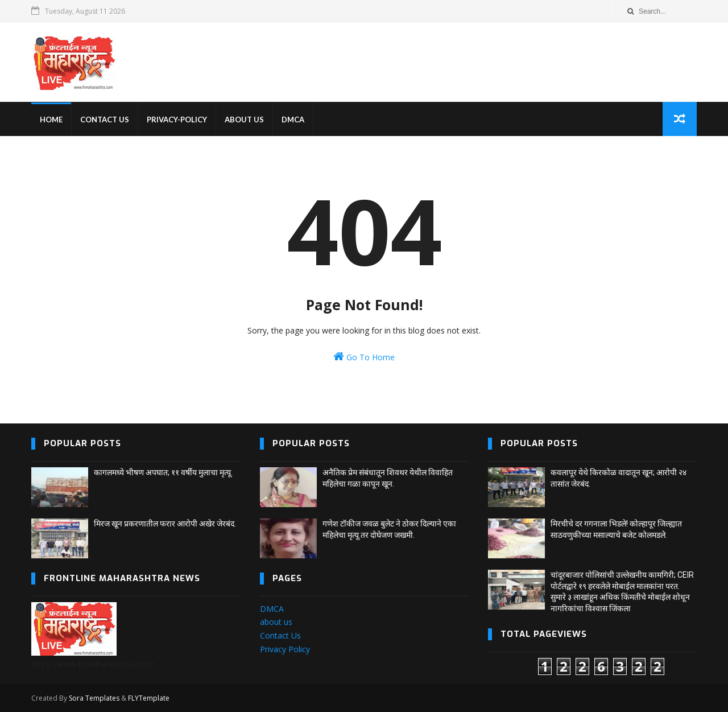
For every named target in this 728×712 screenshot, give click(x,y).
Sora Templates (94, 698)
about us (276, 622)
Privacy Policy (285, 649)
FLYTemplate (149, 698)
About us (244, 120)
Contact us (105, 120)
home (51, 120)
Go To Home (364, 357)
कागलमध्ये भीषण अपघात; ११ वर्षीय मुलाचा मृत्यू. (163, 472)
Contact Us (280, 635)
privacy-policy (177, 120)
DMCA (293, 120)
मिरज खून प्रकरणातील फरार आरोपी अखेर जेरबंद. (165, 524)
